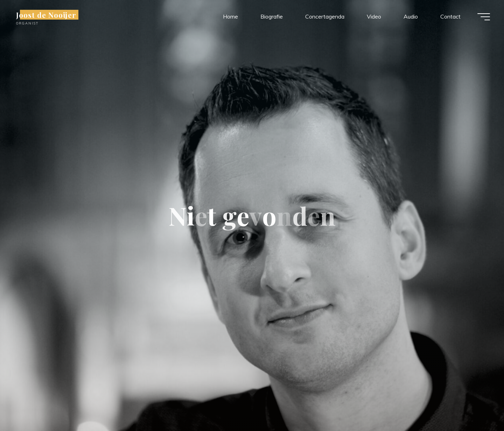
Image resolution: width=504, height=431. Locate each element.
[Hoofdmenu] (484, 17)
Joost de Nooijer (46, 15)
